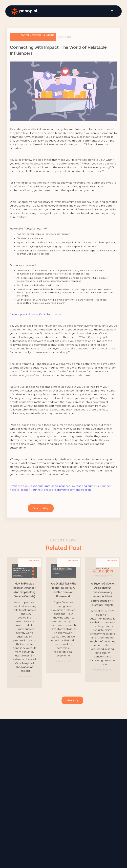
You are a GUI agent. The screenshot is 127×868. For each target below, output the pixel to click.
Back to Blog (41, 513)
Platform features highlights (38, 40)
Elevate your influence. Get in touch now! (36, 319)
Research (34, 566)
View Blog (72, 705)
